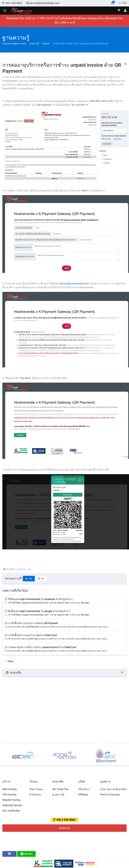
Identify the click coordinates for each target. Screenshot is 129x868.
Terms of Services (110, 795)
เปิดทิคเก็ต (64, 828)
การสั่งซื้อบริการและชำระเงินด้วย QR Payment (64, 625)
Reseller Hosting (11, 800)
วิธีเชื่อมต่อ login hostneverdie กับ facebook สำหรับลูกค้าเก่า (64, 601)
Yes (29, 579)
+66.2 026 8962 (12, 3)
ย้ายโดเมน (35, 795)
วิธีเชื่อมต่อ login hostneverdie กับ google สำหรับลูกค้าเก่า (64, 613)
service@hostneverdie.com (43, 3)
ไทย (123, 3)
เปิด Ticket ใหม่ (60, 789)
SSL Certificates (11, 811)
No (41, 579)
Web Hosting (9, 789)
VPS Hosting (9, 795)
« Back (10, 661)
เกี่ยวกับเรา (84, 789)
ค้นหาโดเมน (36, 789)
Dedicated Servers (12, 805)
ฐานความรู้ (34, 44)
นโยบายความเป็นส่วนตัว (113, 789)
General (46, 44)
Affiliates (83, 795)
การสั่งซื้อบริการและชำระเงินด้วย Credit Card (64, 637)
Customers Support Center (14, 44)
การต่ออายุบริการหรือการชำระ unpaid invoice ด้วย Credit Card (64, 649)
